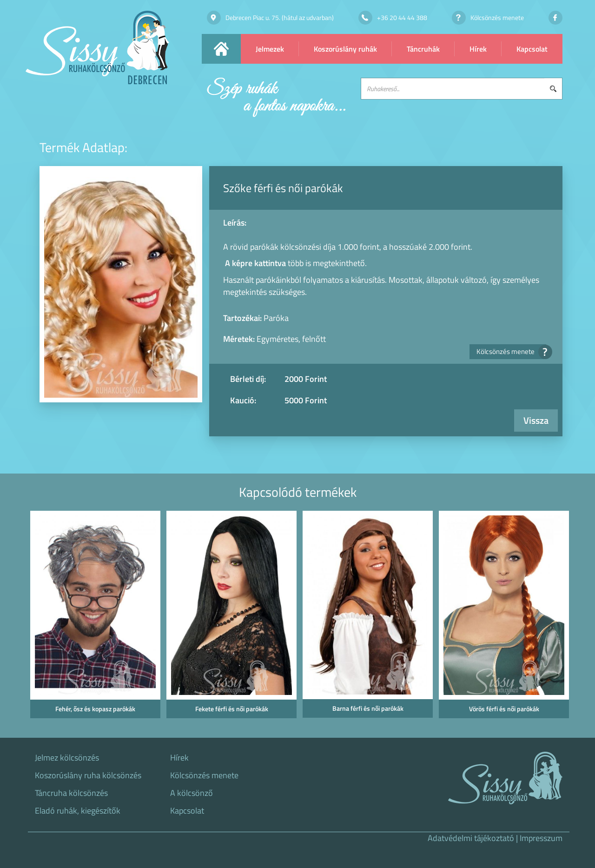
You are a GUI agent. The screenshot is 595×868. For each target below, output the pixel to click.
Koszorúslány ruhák (345, 49)
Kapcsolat (532, 49)
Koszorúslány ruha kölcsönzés (88, 775)
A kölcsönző (192, 793)
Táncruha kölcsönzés (71, 793)
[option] (94, 617)
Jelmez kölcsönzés (67, 758)
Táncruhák (423, 49)
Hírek (478, 49)
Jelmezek (270, 49)
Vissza (536, 420)
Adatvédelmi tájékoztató (471, 838)
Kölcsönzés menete (511, 351)
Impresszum (541, 838)
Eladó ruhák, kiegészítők (78, 811)
